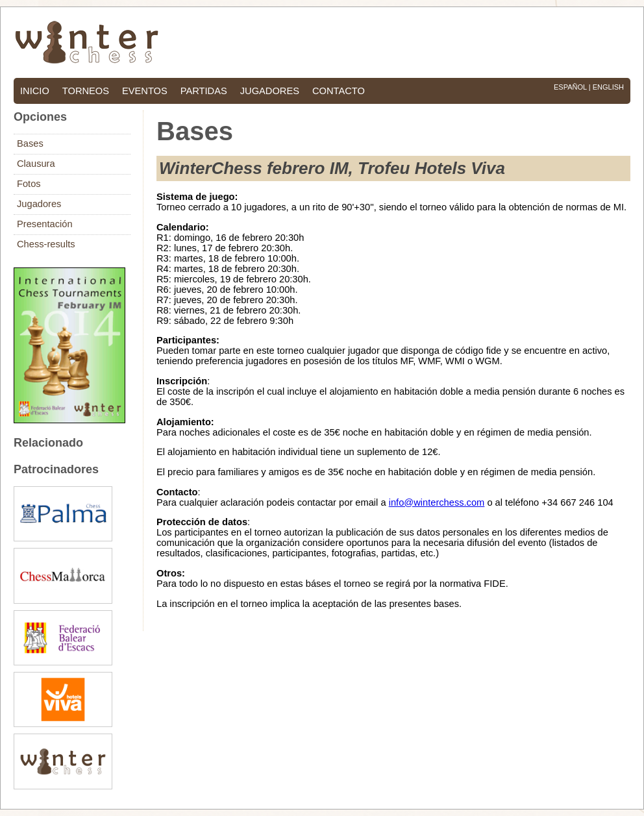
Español (570, 87)
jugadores (270, 91)
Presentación (45, 224)
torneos (86, 91)
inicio (35, 91)
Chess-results (46, 244)
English (608, 87)
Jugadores (39, 204)
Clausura (36, 164)
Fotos (29, 184)
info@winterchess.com (437, 502)
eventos (145, 91)
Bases (30, 143)
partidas (204, 91)
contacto (339, 91)
